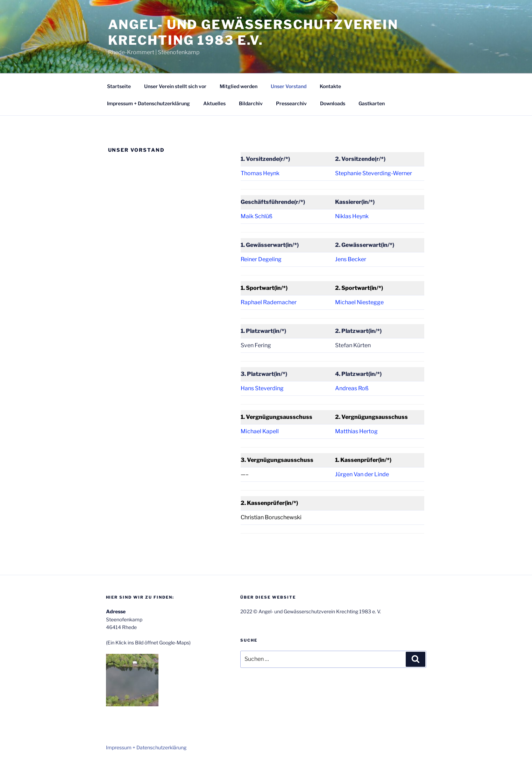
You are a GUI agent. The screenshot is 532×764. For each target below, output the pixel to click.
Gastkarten (372, 103)
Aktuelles (214, 103)
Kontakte (330, 86)
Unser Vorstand (289, 86)
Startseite (119, 86)
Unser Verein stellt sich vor (175, 86)
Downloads (333, 103)
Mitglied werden (239, 86)
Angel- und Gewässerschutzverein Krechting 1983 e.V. (253, 32)
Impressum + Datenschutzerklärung (148, 103)
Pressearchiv (291, 103)
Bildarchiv (251, 103)
